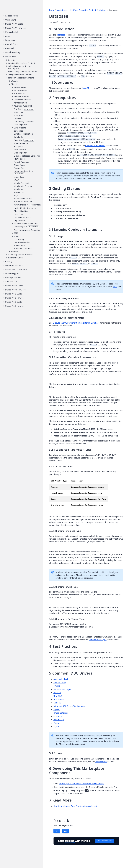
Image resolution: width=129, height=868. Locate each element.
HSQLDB (57, 693)
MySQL (57, 709)
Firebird (57, 686)
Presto (56, 723)
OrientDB (58, 716)
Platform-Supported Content (83, 10)
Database (61, 35)
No (66, 831)
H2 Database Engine (62, 689)
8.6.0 (115, 287)
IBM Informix (59, 699)
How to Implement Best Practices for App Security (76, 806)
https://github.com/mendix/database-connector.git (81, 784)
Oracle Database (61, 713)
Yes (57, 831)
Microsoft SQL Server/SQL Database (70, 706)
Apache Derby (60, 682)
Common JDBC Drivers (95, 146)
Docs (51, 10)
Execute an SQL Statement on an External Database (76, 323)
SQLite (56, 726)
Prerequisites (101, 762)
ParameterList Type (98, 640)
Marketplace (62, 10)
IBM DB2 (58, 696)
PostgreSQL (59, 720)
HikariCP (86, 88)
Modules (103, 10)
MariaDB (57, 703)
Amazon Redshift (61, 679)
